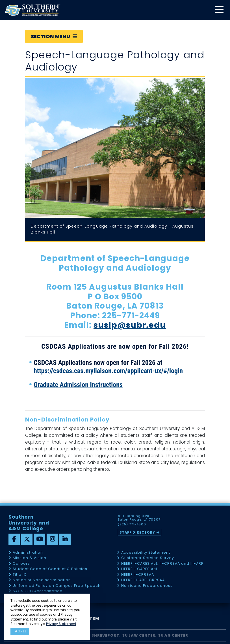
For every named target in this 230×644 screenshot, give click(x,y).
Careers (21, 564)
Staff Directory (137, 532)
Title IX (19, 575)
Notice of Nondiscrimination (42, 580)
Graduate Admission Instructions (78, 385)
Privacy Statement (61, 624)
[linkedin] (65, 539)
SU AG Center (173, 635)
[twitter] (27, 539)
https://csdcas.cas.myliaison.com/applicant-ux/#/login (108, 371)
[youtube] (40, 539)
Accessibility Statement (146, 553)
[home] (32, 10)
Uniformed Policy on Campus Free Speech (57, 586)
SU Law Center (139, 635)
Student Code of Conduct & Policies (50, 569)
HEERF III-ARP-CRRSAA (143, 580)
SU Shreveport (102, 635)
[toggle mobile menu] (219, 10)
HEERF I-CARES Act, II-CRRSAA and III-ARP (162, 564)
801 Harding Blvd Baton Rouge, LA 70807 (139, 518)
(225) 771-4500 (132, 525)
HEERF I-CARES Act (139, 569)
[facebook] (14, 539)
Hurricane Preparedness (147, 586)
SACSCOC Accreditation (38, 591)
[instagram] (52, 539)
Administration (28, 553)
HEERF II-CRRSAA (138, 575)
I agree (20, 631)
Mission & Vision (30, 558)
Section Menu (54, 36)
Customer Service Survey (148, 558)
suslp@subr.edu (130, 325)
